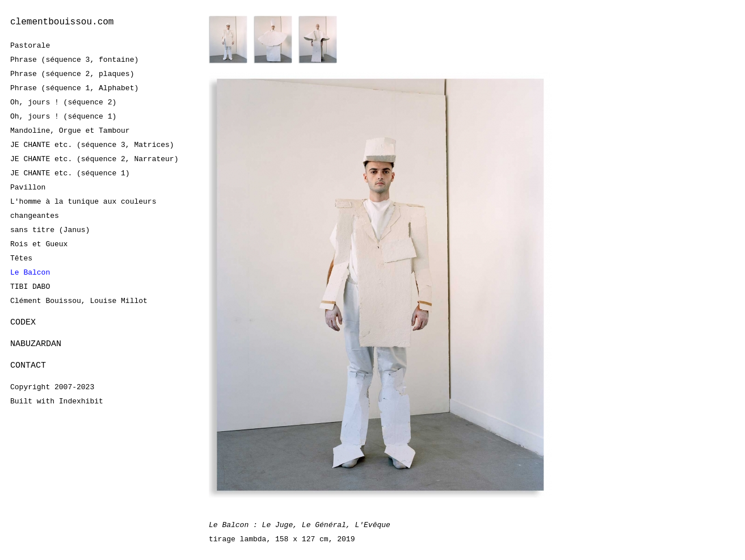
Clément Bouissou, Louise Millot (79, 301)
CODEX (23, 322)
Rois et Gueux (39, 244)
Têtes (21, 258)
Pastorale (30, 45)
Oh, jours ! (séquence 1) (63, 116)
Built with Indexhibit (57, 403)
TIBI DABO (30, 287)
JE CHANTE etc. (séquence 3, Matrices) (92, 145)
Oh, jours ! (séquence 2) (63, 102)
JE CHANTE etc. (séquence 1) (70, 173)
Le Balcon (30, 272)
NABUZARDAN (36, 344)
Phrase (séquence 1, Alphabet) (74, 88)
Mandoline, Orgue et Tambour (70, 130)
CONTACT (28, 367)
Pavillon (28, 187)
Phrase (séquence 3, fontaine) (74, 60)
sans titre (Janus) (50, 230)
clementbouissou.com (62, 22)
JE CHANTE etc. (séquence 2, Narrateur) (94, 159)
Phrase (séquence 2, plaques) (72, 74)
